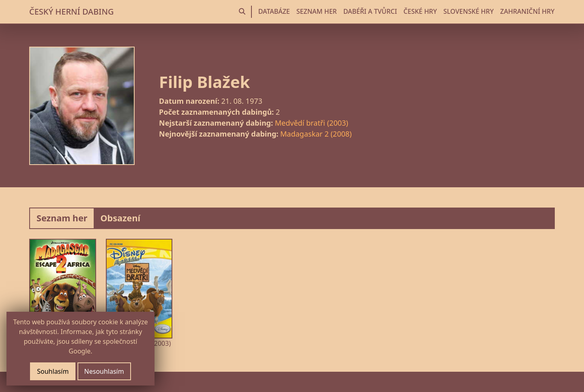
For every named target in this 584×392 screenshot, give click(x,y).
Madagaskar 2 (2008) (316, 134)
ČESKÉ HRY (420, 11)
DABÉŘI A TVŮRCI (370, 11)
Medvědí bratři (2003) (312, 123)
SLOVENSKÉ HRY (468, 11)
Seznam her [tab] (62, 218)
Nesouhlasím (104, 371)
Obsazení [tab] (120, 218)
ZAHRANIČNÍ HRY (527, 11)
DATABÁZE (274, 11)
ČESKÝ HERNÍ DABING (71, 12)
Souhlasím (53, 371)
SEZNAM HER (317, 11)
